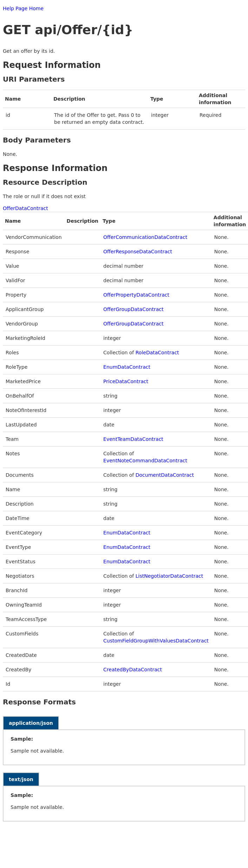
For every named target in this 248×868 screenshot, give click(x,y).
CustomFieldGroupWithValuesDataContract (156, 641)
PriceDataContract (126, 381)
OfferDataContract (25, 208)
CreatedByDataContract (133, 670)
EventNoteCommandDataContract (145, 461)
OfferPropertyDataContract (136, 295)
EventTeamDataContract (133, 439)
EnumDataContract (127, 367)
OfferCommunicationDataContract (145, 237)
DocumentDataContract (165, 475)
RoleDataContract (157, 353)
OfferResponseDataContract (138, 252)
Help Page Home (23, 8)
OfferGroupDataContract (133, 309)
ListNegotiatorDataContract (169, 576)
